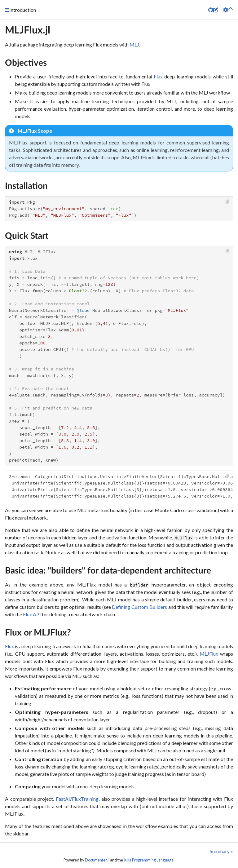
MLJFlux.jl (28, 30)
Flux (158, 76)
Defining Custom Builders (139, 607)
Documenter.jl (97, 860)
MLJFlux (209, 654)
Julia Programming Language (149, 860)
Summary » (221, 851)
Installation (26, 186)
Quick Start (27, 236)
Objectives (26, 63)
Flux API (32, 614)
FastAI (63, 799)
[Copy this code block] (228, 202)
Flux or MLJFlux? (38, 633)
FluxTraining (85, 799)
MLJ (134, 44)
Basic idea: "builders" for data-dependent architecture (108, 571)
